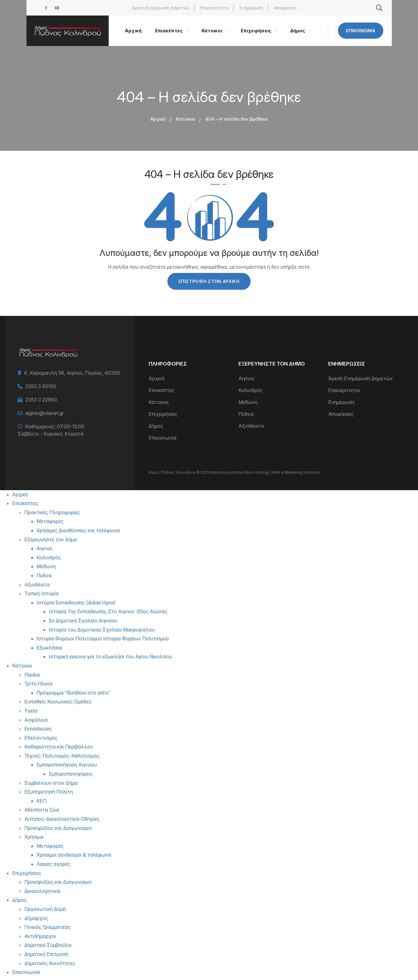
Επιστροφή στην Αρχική (209, 281)
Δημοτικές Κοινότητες (50, 963)
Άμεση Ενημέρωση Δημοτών (161, 8)
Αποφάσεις (285, 8)
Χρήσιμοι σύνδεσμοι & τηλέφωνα (74, 855)
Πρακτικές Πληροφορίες (52, 512)
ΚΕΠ (42, 801)
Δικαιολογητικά (42, 891)
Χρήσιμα (34, 837)
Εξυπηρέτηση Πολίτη (49, 792)
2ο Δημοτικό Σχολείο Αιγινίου (83, 621)
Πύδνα (246, 414)
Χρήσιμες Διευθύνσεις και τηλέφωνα (78, 530)
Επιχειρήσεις (163, 414)
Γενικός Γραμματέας (48, 927)
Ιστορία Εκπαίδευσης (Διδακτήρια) (76, 603)
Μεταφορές (50, 521)
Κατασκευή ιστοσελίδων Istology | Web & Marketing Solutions (265, 472)
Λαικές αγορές (53, 864)
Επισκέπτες (162, 390)
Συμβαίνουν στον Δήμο (51, 783)
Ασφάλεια (36, 720)
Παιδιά (32, 675)
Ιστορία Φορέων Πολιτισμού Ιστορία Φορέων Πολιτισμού (103, 639)
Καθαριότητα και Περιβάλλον (59, 747)
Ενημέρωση (251, 8)
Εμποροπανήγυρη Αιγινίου (67, 765)
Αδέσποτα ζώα (42, 810)
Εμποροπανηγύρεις (71, 774)
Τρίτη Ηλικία (39, 684)
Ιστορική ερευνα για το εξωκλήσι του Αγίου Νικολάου (110, 656)
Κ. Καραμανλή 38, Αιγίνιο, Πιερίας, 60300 (72, 373)
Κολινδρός (251, 390)
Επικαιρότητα (215, 8)
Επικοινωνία (361, 31)
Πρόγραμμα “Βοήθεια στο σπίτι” (74, 693)
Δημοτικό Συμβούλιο (48, 945)
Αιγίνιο (246, 378)
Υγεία (31, 711)
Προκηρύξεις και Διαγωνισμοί (58, 828)
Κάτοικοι (185, 119)
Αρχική (158, 119)
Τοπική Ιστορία (42, 593)
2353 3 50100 (41, 386)
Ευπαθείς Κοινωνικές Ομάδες (58, 702)
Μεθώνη (248, 402)
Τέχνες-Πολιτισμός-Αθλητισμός (62, 756)
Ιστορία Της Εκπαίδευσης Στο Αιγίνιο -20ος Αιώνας (108, 611)
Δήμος (156, 426)
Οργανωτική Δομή (45, 909)
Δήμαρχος (36, 918)
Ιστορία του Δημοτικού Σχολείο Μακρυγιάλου (102, 630)
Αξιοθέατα (251, 426)
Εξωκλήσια (49, 648)
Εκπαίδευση (38, 729)
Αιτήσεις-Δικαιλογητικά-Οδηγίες (62, 819)
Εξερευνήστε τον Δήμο (51, 540)
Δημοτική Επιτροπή (46, 954)
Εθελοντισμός (41, 738)
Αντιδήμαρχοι (40, 936)
